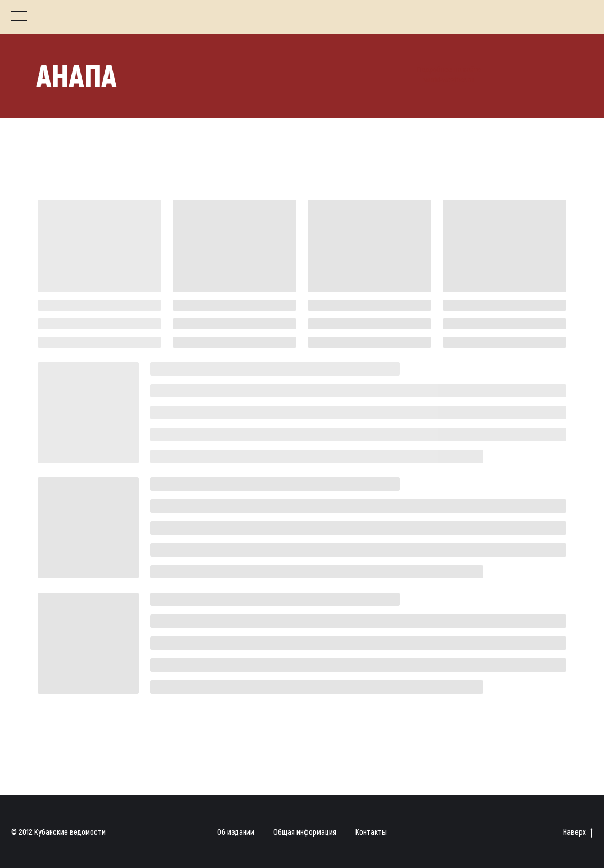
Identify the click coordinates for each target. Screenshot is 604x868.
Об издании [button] (236, 832)
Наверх (578, 832)
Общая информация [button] (305, 832)
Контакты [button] (371, 832)
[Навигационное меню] (19, 17)
